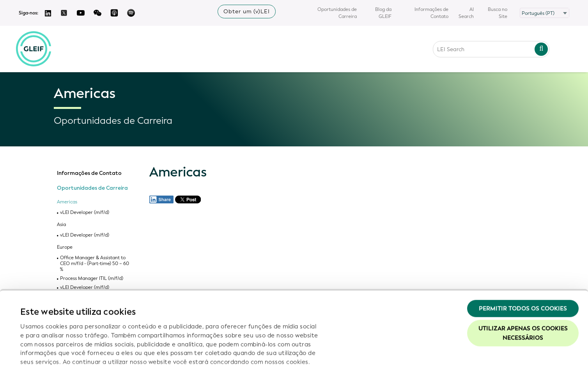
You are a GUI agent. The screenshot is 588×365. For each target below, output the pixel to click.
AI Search (466, 13)
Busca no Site (498, 13)
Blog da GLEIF (383, 13)
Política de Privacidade (181, 315)
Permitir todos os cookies (523, 253)
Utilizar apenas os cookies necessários (523, 278)
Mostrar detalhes (45, 350)
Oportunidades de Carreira (337, 13)
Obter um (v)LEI (247, 12)
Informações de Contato (431, 13)
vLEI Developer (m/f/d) (85, 213)
